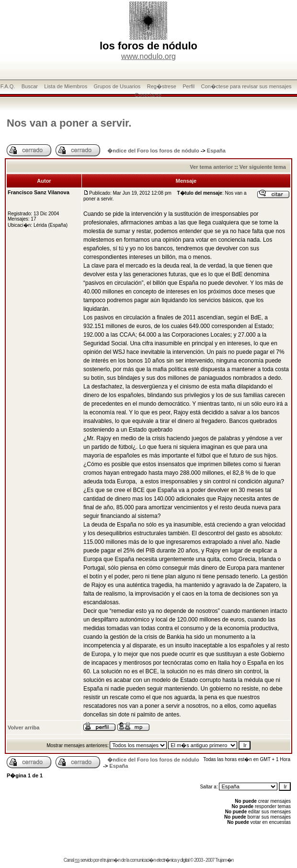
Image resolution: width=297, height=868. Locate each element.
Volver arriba (23, 727)
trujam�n (112, 860)
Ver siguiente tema (263, 167)
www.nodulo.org (148, 56)
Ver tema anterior (211, 167)
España (216, 151)
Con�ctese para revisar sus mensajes (246, 86)
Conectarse (148, 95)
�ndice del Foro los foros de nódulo (153, 151)
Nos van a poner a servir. (69, 123)
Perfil (188, 86)
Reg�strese (162, 86)
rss (77, 860)
